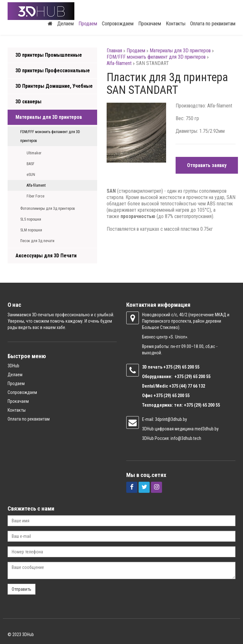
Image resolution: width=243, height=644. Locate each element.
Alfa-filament (36, 185)
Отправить (22, 589)
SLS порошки (31, 219)
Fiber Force (35, 196)
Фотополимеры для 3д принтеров (48, 209)
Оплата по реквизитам (213, 24)
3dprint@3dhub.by (171, 419)
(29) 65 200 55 (186, 367)
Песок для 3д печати (37, 241)
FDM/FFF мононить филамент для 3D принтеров (50, 136)
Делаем (65, 24)
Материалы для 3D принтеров (49, 117)
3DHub (13, 366)
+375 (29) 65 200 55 (171, 396)
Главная (114, 51)
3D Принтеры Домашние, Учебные (54, 86)
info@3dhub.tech (186, 438)
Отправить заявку (207, 165)
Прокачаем (150, 24)
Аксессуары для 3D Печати (46, 256)
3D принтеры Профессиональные (53, 71)
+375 (168, 367)
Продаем (88, 24)
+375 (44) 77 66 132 (187, 386)
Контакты (176, 24)
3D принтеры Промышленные (49, 55)
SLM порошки (31, 230)
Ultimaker (34, 153)
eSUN (31, 175)
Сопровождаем (118, 24)
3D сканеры (28, 102)
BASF (31, 164)
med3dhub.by (207, 429)
